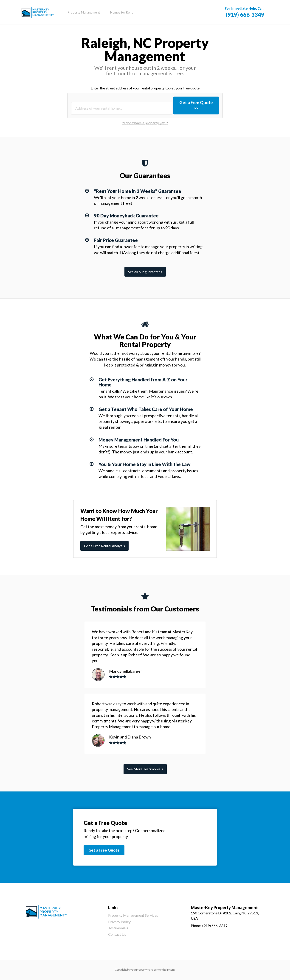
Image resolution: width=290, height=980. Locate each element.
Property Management (84, 12)
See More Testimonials (145, 769)
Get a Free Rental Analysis (104, 546)
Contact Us (117, 934)
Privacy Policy (119, 922)
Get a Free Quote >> (196, 105)
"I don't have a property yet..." (145, 123)
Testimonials (118, 928)
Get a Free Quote (104, 850)
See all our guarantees (145, 272)
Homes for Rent (122, 12)
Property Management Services (133, 915)
